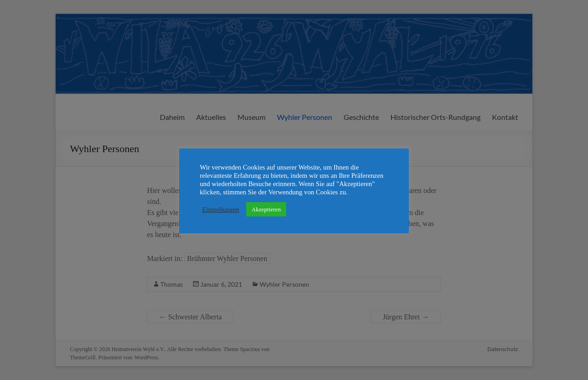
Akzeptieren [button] (266, 209)
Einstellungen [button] (221, 210)
